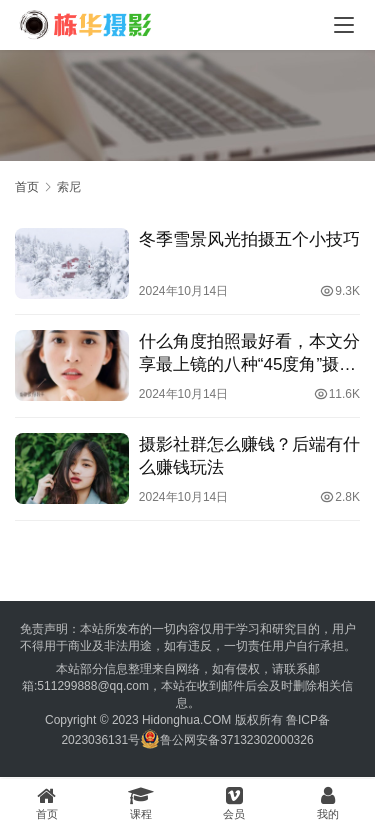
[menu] (344, 25)
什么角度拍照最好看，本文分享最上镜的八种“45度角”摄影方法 (249, 354)
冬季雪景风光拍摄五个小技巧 (249, 239)
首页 (27, 187)
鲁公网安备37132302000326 (236, 740)
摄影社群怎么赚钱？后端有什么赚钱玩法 (249, 456)
